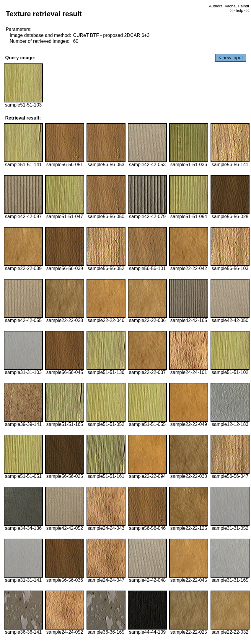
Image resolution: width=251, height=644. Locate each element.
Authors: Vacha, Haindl (229, 6)
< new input (231, 58)
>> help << (239, 10)
